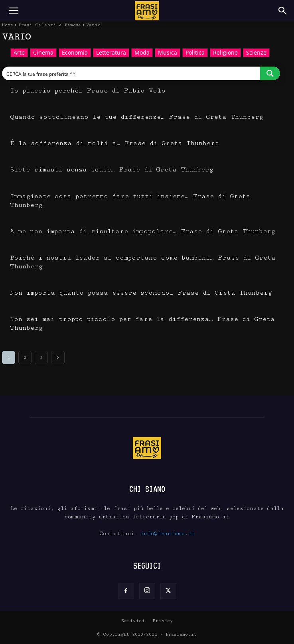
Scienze (256, 53)
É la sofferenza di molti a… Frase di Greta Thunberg (114, 143)
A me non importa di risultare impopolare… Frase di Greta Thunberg (143, 231)
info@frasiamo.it (168, 534)
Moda (142, 53)
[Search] (283, 11)
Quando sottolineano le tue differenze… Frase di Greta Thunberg (137, 117)
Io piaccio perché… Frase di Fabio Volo (88, 91)
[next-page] (58, 357)
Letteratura (111, 53)
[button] (14, 11)
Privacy (163, 621)
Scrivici (133, 621)
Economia (75, 53)
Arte (19, 53)
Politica (195, 53)
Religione (225, 53)
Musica (168, 53)
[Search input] (131, 73)
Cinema (43, 53)
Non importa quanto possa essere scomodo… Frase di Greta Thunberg (141, 293)
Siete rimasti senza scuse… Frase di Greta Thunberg (112, 170)
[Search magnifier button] (270, 73)
